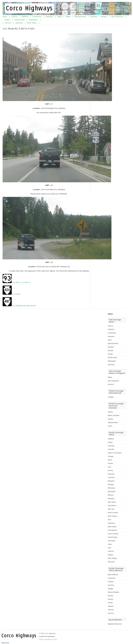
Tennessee (112, 541)
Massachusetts (81, 17)
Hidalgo (110, 589)
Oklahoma (111, 523)
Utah (109, 548)
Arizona (15, 17)
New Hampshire (117, 17)
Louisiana (111, 477)
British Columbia (113, 415)
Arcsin (55, 639)
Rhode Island (20, 20)
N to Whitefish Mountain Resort (24, 306)
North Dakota (112, 516)
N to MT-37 (16, 282)
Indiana (110, 463)
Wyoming (19, 23)
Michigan (111, 484)
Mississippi (112, 492)
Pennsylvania (112, 530)
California (25, 17)
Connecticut (37, 17)
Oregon (7, 20)
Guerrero (111, 585)
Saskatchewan (113, 423)
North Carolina (113, 513)
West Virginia (112, 558)
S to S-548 (16, 294)
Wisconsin (111, 562)
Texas (110, 544)
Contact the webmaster (47, 636)
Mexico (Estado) (113, 592)
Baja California (113, 575)
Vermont (8, 23)
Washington (34, 20)
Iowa (109, 467)
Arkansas (111, 446)
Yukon (110, 426)
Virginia (110, 555)
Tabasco (111, 606)
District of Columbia (115, 453)
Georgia (111, 456)
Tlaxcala (111, 610)
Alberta (110, 412)
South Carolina (113, 534)
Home (5, 17)
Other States (32, 23)
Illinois (110, 460)
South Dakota (113, 537)
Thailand (111, 397)
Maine (68, 17)
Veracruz (111, 613)
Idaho (60, 17)
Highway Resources (115, 624)
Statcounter (5, 643)
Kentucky (111, 474)
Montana (94, 17)
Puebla (110, 603)
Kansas (110, 470)
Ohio (109, 520)
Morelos (111, 596)
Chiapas (111, 582)
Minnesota (111, 488)
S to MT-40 (26, 282)
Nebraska (111, 499)
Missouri (111, 495)
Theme (41, 639)
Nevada (104, 17)
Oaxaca (110, 599)
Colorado (111, 449)
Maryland (111, 481)
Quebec (111, 419)
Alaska (110, 442)
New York (111, 509)
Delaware (50, 17)
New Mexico (112, 506)
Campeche (112, 578)
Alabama (111, 439)
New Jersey (112, 502)
